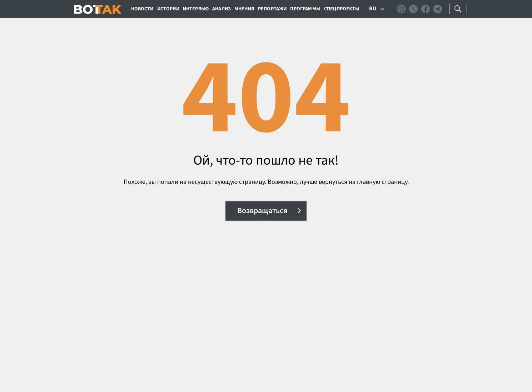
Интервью (196, 9)
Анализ (222, 9)
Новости (142, 9)
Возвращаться (262, 211)
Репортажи (272, 9)
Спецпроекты (342, 9)
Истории (168, 9)
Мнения (244, 9)
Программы (305, 9)
